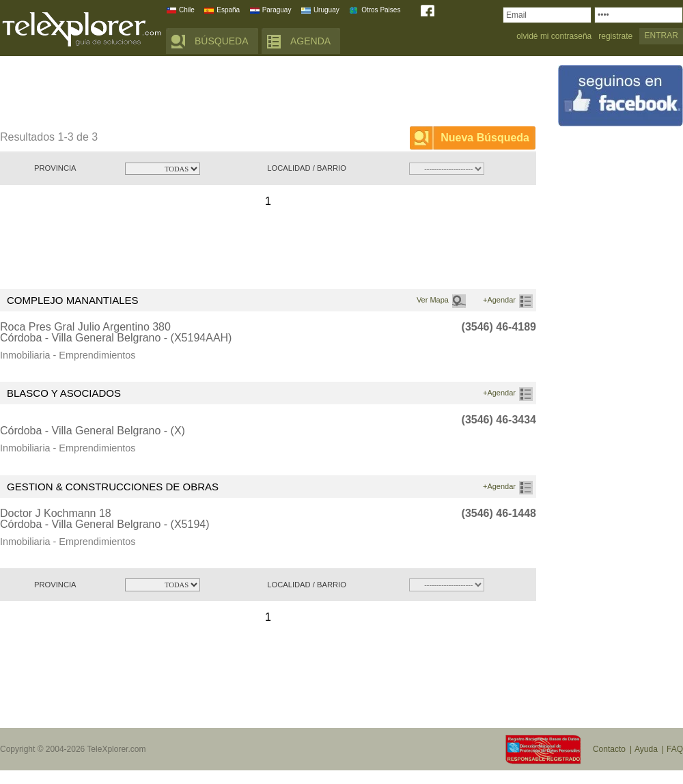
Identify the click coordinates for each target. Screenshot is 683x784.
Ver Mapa (433, 300)
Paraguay (277, 10)
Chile (187, 10)
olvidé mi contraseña (554, 37)
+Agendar (499, 300)
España (228, 10)
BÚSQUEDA (222, 41)
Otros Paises (381, 10)
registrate (615, 37)
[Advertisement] (249, 94)
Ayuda (646, 749)
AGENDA (310, 41)
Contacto (609, 749)
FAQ (675, 749)
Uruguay (326, 10)
